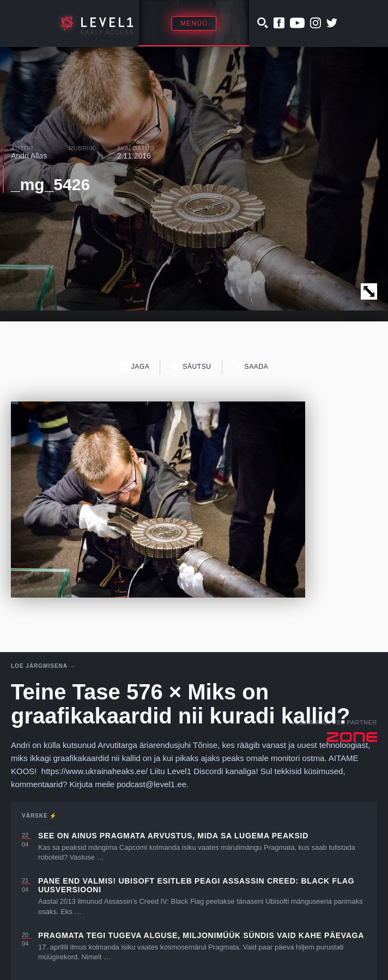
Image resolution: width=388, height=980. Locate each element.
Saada (251, 366)
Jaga (135, 366)
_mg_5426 (50, 184)
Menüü (194, 23)
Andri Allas (29, 156)
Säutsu (191, 366)
